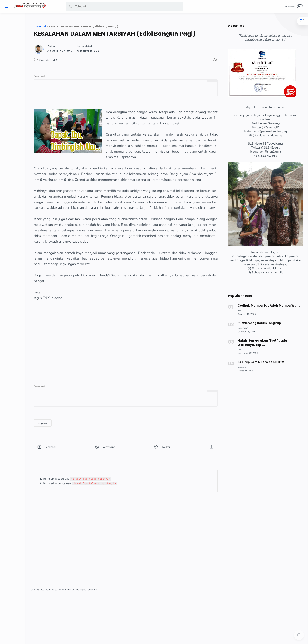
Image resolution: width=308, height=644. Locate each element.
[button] (71, 7)
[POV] (239, 310)
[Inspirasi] (78, 463)
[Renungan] (242, 328)
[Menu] (7, 6)
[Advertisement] (142, 382)
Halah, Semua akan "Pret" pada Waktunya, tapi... (261, 343)
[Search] (125, 7)
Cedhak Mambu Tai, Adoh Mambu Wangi (268, 306)
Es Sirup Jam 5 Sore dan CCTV (259, 362)
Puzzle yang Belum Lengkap (258, 323)
